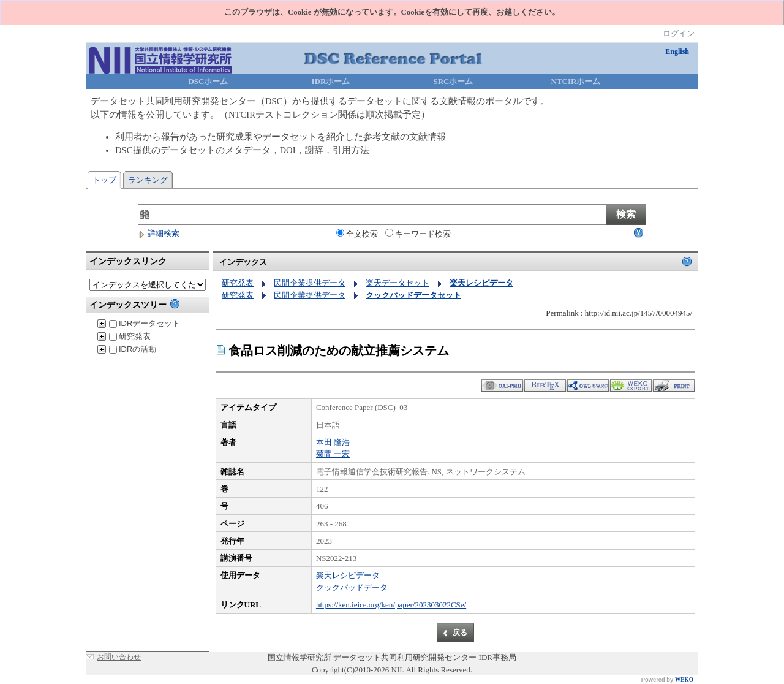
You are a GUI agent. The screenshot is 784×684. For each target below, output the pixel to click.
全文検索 (357, 234)
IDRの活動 (133, 349)
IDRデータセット (145, 323)
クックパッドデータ (352, 587)
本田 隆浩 (333, 442)
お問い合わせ (119, 657)
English (677, 51)
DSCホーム (208, 81)
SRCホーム (453, 81)
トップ (104, 180)
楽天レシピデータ (348, 575)
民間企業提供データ (310, 283)
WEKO (684, 680)
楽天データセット (398, 283)
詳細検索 (159, 233)
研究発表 (130, 336)
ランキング (148, 180)
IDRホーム (331, 81)
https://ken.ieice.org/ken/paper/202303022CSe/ (391, 605)
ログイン (679, 33)
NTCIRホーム (576, 81)
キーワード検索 (418, 234)
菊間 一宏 (333, 454)
